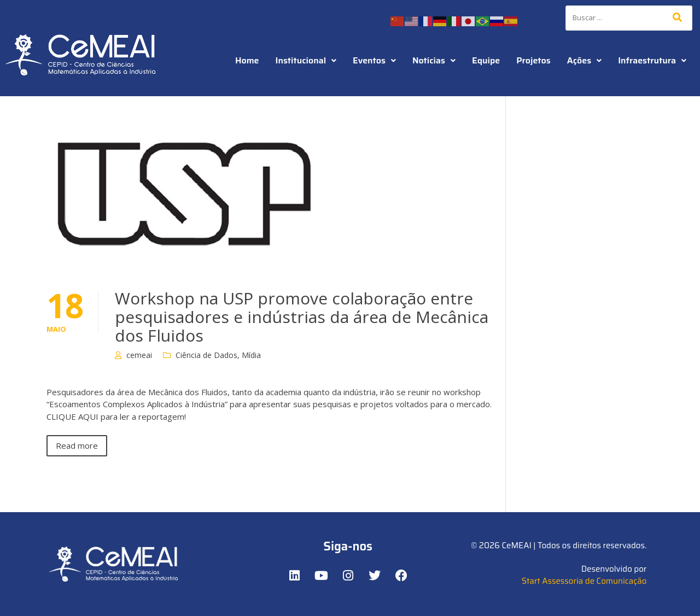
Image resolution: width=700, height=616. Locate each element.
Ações (584, 60)
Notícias (434, 60)
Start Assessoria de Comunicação (584, 581)
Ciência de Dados (206, 355)
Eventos (374, 60)
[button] (306, 61)
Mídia (251, 355)
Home (247, 60)
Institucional (306, 60)
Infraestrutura (652, 60)
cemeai (139, 355)
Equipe (486, 60)
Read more (77, 445)
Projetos (533, 60)
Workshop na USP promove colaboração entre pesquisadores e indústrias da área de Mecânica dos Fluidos (302, 317)
